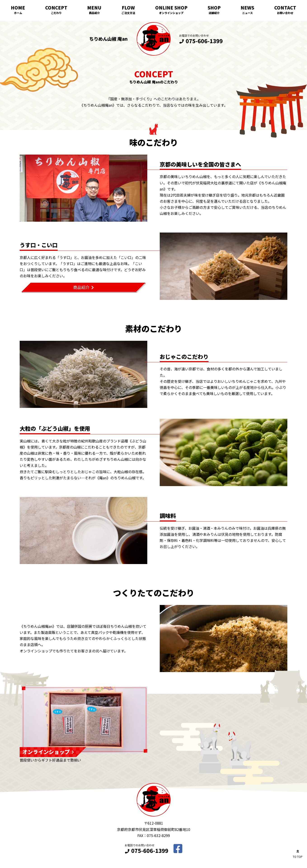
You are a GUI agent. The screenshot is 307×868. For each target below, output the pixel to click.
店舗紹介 (214, 13)
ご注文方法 (128, 13)
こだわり (56, 13)
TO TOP (298, 853)
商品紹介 (94, 13)
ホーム (18, 13)
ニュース (247, 13)
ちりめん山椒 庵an (108, 39)
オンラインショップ (171, 13)
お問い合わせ (285, 13)
